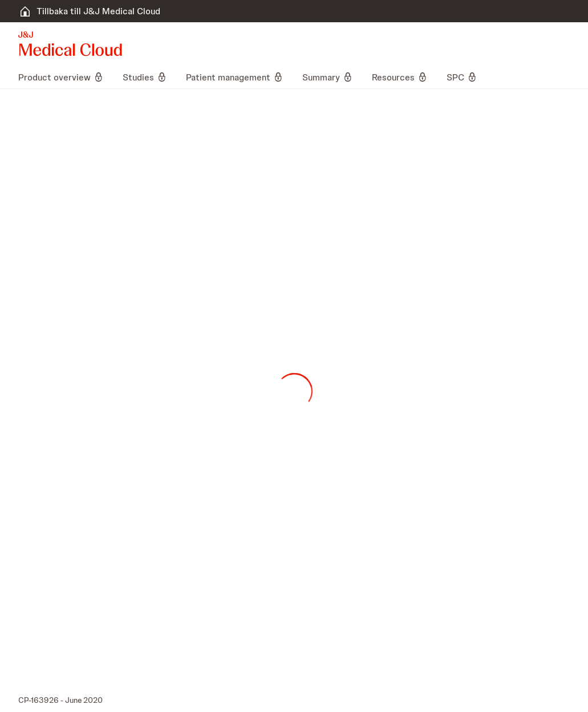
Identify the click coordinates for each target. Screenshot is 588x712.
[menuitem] (66, 77)
